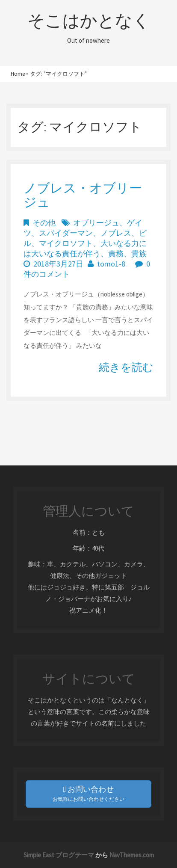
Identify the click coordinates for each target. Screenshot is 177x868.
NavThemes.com (132, 855)
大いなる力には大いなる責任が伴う (85, 248)
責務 (116, 253)
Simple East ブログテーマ (59, 855)
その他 (44, 223)
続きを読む (126, 367)
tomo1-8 (111, 264)
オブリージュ (96, 223)
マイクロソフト (66, 243)
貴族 (139, 253)
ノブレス (116, 233)
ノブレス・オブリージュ (83, 195)
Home (18, 74)
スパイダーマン (66, 233)
